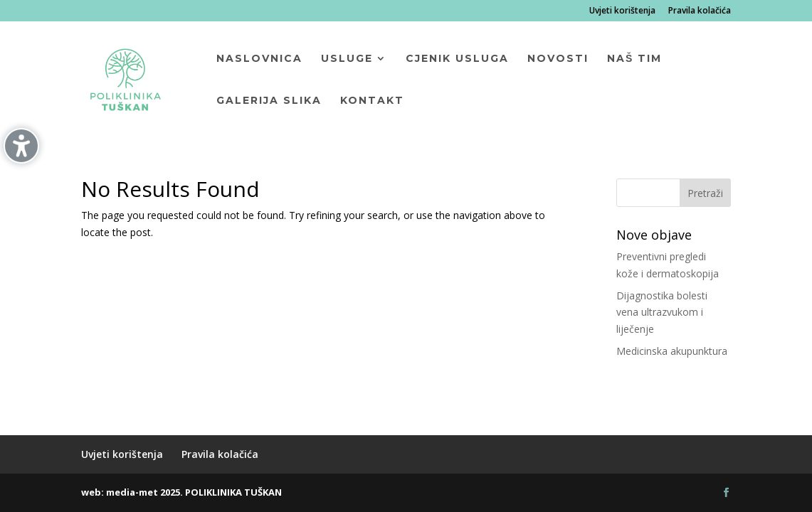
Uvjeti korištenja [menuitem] (622, 11)
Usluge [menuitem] (347, 59)
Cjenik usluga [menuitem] (457, 59)
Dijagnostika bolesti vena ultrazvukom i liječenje (662, 313)
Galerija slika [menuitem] (269, 101)
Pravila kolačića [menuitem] (700, 11)
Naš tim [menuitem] (634, 59)
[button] (705, 193)
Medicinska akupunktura (672, 351)
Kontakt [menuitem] (372, 101)
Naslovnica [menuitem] (259, 59)
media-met (132, 492)
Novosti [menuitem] (558, 59)
